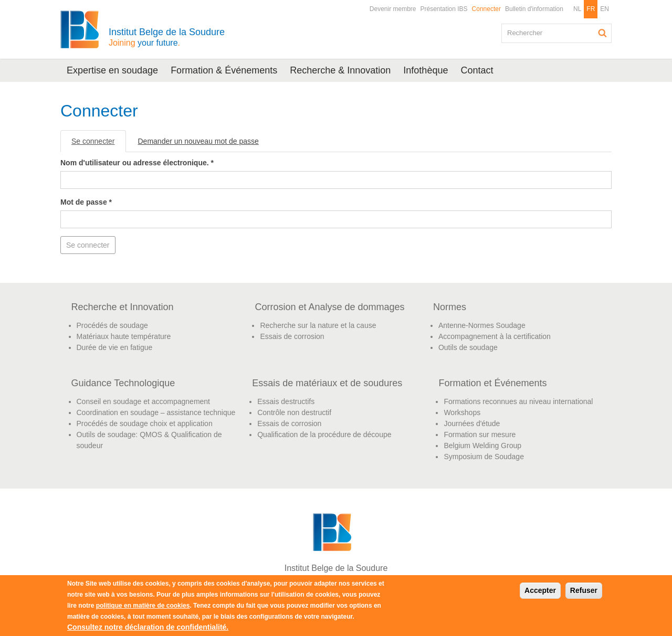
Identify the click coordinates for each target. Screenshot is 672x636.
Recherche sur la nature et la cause (318, 325)
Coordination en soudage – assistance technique (156, 412)
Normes (450, 307)
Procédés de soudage (112, 325)
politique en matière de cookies (143, 606)
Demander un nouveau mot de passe (198, 141)
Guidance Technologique (123, 383)
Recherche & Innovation (340, 70)
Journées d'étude (472, 423)
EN (605, 9)
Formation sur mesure (480, 434)
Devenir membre (393, 9)
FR (591, 9)
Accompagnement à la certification (495, 336)
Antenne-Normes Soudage (482, 325)
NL (577, 9)
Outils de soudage (468, 347)
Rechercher (603, 33)
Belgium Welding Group (482, 446)
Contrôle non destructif (294, 412)
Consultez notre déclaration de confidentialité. (148, 627)
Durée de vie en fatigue (115, 347)
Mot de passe (86, 202)
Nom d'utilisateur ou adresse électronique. (137, 163)
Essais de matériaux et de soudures (327, 383)
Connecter (486, 9)
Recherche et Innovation (123, 307)
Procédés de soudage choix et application (145, 423)
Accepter (540, 590)
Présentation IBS (444, 9)
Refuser (584, 590)
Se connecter (99, 144)
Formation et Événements (492, 383)
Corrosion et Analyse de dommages (329, 307)
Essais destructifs (286, 401)
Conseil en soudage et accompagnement (144, 401)
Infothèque (426, 70)
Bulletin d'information (534, 9)
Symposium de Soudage (484, 457)
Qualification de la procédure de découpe (324, 434)
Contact (477, 70)
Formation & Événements (224, 70)
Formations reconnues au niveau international (518, 401)
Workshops (462, 412)
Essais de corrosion (292, 336)
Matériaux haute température (124, 336)
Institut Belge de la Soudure (167, 37)
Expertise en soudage (112, 70)
